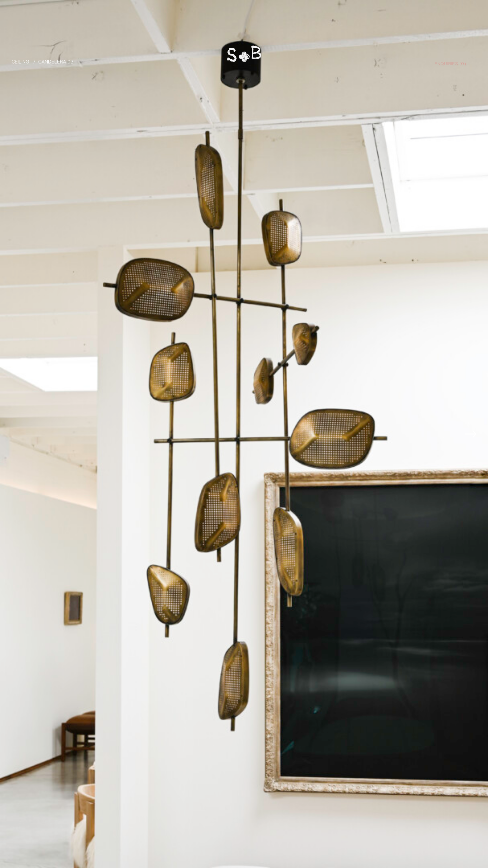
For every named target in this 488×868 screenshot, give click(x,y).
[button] (473, 429)
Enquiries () (450, 63)
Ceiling (20, 61)
